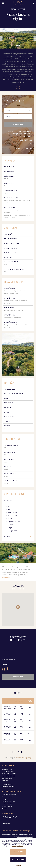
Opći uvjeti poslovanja (9, 795)
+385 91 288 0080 (26, 137)
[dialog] (18, 853)
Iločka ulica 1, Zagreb (8, 786)
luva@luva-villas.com (24, 148)
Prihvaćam (18, 852)
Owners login (6, 824)
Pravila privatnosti (17, 846)
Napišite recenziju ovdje (24, 758)
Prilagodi (18, 865)
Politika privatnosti (8, 797)
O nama (4, 799)
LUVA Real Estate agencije (25, 837)
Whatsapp (5, 809)
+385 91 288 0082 (26, 140)
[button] (1, 38)
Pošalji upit (18, 125)
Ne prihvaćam (18, 860)
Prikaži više (6, 577)
